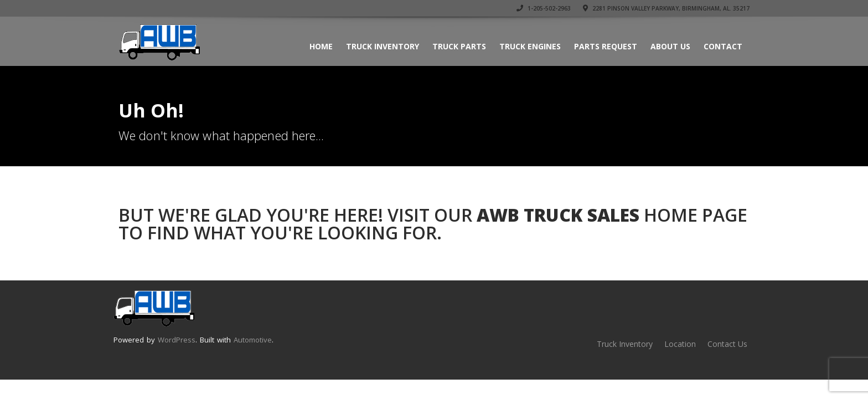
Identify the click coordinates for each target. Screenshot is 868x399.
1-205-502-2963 (544, 8)
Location (680, 344)
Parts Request (606, 46)
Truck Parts (459, 46)
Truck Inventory (383, 46)
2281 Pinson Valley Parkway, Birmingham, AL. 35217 (666, 8)
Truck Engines (530, 46)
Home (321, 46)
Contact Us (727, 344)
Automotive (253, 340)
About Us (670, 46)
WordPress (177, 340)
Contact (723, 46)
